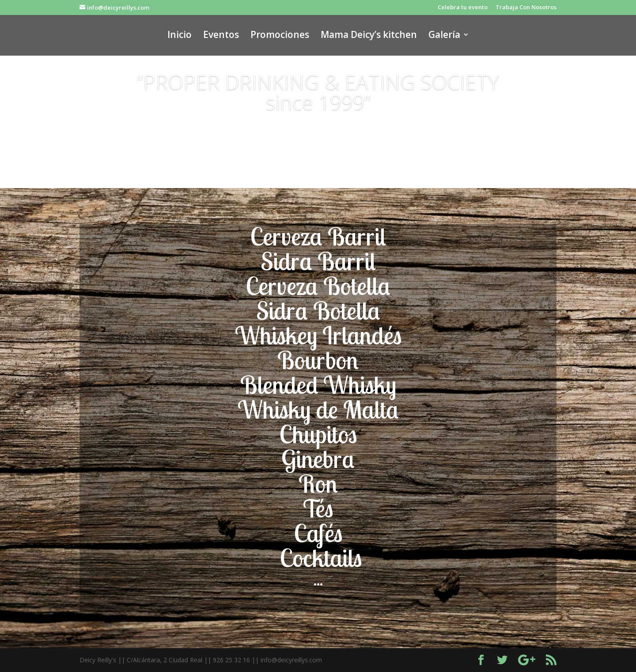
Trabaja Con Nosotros (526, 8)
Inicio (180, 36)
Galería (444, 36)
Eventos (221, 36)
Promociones (280, 36)
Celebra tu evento (463, 8)
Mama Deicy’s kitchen (369, 36)
